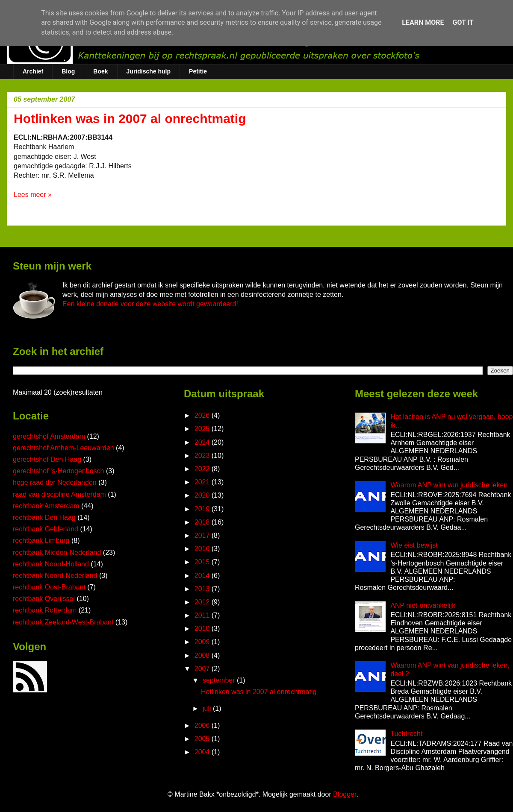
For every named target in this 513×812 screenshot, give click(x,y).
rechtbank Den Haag (44, 517)
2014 (203, 576)
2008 (203, 655)
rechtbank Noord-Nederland (55, 576)
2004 (203, 752)
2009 (203, 642)
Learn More (423, 22)
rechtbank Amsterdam (46, 506)
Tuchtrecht (406, 734)
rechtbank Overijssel (44, 599)
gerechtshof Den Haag (47, 459)
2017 (203, 535)
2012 (203, 602)
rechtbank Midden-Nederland (57, 553)
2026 (203, 415)
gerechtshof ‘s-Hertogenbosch (58, 471)
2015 (203, 562)
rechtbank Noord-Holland (51, 564)
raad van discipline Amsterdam (59, 494)
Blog (68, 71)
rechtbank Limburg (41, 541)
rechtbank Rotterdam (45, 610)
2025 (203, 429)
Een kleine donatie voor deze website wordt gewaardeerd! (150, 304)
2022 (203, 469)
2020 (203, 495)
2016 (203, 549)
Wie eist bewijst (414, 545)
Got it (463, 22)
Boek (100, 71)
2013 (203, 589)
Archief (33, 71)
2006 (203, 726)
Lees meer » (33, 195)
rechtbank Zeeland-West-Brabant (63, 622)
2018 (203, 522)
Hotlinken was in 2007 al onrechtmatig (130, 119)
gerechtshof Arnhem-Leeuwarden (63, 448)
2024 (203, 442)
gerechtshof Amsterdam (49, 436)
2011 (203, 615)
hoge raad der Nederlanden (55, 482)
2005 (203, 739)
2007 (203, 669)
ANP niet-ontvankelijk (423, 605)
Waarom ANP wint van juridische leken (449, 485)
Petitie (198, 71)
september (220, 680)
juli (208, 708)
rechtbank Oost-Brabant (49, 587)
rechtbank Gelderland (46, 529)
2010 (203, 629)
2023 (203, 456)
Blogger (345, 794)
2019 (203, 509)
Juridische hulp (149, 71)
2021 (203, 482)
